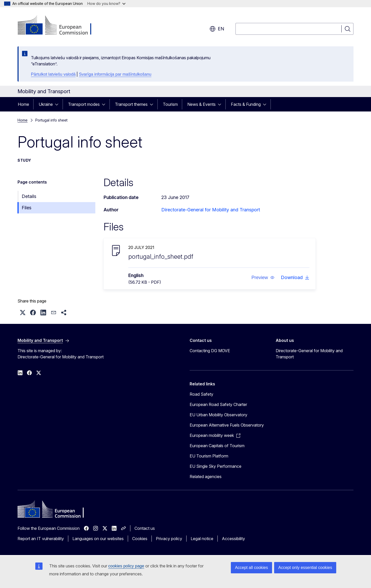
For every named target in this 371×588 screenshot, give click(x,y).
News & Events (201, 104)
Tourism (170, 104)
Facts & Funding (246, 104)
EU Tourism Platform (209, 456)
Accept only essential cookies (305, 568)
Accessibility (233, 539)
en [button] (217, 29)
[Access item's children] (58, 104)
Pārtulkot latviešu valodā (53, 74)
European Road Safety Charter (218, 404)
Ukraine (46, 104)
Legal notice (202, 539)
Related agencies (206, 477)
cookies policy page (126, 566)
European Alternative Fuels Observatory (227, 425)
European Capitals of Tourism (217, 446)
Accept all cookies (251, 568)
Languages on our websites (98, 539)
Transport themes (131, 104)
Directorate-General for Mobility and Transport (211, 210)
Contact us (145, 528)
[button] (263, 278)
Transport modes (84, 104)
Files (27, 208)
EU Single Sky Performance (216, 466)
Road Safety (201, 394)
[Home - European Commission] (59, 26)
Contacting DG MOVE (210, 351)
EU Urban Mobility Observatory (218, 415)
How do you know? (106, 3)
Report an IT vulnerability (41, 539)
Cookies (140, 539)
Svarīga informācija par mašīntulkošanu (115, 74)
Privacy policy (169, 539)
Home (23, 104)
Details (29, 196)
